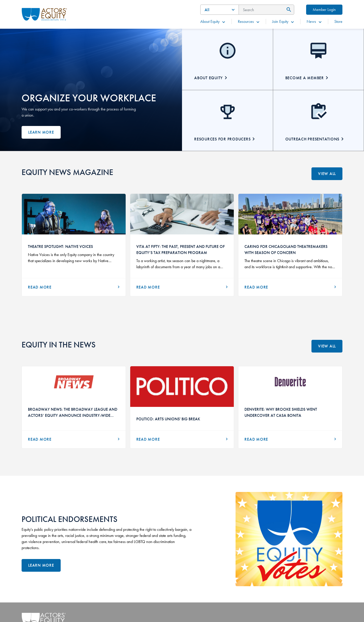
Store (338, 21)
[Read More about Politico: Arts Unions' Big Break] (182, 439)
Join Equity (283, 21)
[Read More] (74, 287)
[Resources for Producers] (228, 121)
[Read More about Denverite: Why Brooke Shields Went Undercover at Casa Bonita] (290, 439)
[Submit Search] (288, 10)
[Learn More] (41, 565)
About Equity (213, 21)
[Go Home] (44, 14)
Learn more (41, 132)
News (314, 21)
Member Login (324, 10)
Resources (249, 21)
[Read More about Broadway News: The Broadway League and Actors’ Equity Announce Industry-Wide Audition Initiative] (74, 439)
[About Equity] (228, 59)
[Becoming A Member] (319, 59)
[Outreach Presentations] (319, 121)
